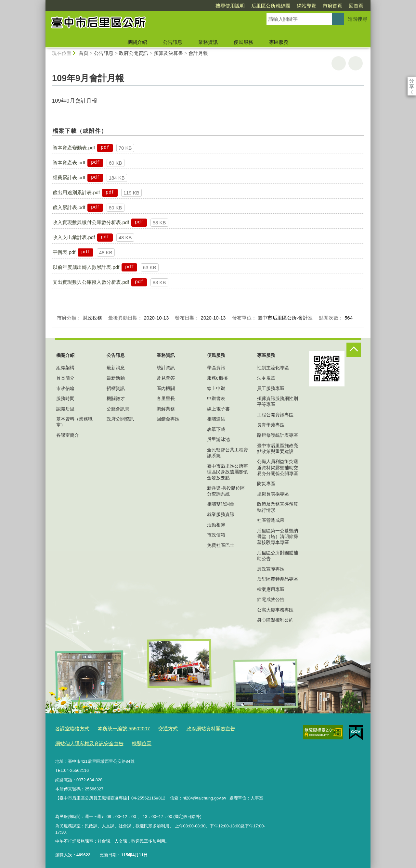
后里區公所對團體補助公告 (278, 556)
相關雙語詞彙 (221, 504)
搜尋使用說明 (193, 6)
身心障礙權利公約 (275, 620)
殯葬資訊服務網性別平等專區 (278, 401)
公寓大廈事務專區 (275, 610)
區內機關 (166, 388)
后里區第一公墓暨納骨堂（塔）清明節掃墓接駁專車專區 (278, 536)
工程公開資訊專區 (275, 415)
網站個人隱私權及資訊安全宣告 (85, 742)
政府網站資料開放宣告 (194, 728)
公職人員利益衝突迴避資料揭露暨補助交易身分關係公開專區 (278, 467)
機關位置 (131, 742)
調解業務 (166, 409)
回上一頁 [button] (356, 63)
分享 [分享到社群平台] (412, 81)
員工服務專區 (271, 388)
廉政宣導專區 (271, 569)
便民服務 (243, 42)
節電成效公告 (271, 599)
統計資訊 (166, 368)
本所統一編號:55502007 (116, 728)
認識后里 (65, 409)
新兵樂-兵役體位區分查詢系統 (226, 491)
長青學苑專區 (271, 425)
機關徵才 (116, 398)
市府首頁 (295, 6)
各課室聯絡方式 (70, 728)
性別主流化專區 (273, 368)
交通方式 (156, 728)
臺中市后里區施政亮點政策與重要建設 (278, 448)
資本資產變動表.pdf (74, 148)
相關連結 (216, 419)
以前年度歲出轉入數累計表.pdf (86, 267)
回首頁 (319, 6)
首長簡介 (65, 378)
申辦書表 (216, 398)
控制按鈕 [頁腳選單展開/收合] (354, 350)
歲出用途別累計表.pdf (76, 192)
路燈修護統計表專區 (278, 435)
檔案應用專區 (271, 589)
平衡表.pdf (64, 252)
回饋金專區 (168, 419)
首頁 (84, 53)
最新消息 (116, 368)
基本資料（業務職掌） (74, 422)
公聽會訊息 (118, 409)
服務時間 (65, 398)
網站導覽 (269, 6)
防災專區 (266, 484)
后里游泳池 (218, 439)
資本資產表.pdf (69, 163)
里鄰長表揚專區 (273, 494)
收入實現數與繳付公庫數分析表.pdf (91, 222)
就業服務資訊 (221, 514)
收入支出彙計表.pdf (74, 237)
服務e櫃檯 (217, 378)
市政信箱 (65, 388)
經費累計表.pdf (69, 177)
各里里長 (166, 398)
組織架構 (65, 368)
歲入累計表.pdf (69, 207)
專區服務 (279, 42)
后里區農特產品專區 (278, 579)
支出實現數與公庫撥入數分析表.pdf (91, 282)
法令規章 (266, 378)
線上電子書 (218, 409)
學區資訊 (216, 368)
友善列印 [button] (339, 63)
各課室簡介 (68, 435)
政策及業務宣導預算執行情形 (278, 507)
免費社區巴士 (221, 545)
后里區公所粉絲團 (233, 6)
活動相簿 (216, 525)
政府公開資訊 (134, 53)
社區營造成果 (271, 520)
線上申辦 (216, 388)
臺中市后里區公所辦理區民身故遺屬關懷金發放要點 (227, 472)
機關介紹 (137, 42)
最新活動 (116, 378)
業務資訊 (208, 42)
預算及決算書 (168, 53)
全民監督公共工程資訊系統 (227, 453)
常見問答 (166, 378)
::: (43, 3)
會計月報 (198, 53)
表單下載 (216, 429)
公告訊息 (173, 42)
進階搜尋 (357, 19)
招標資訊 (116, 388)
